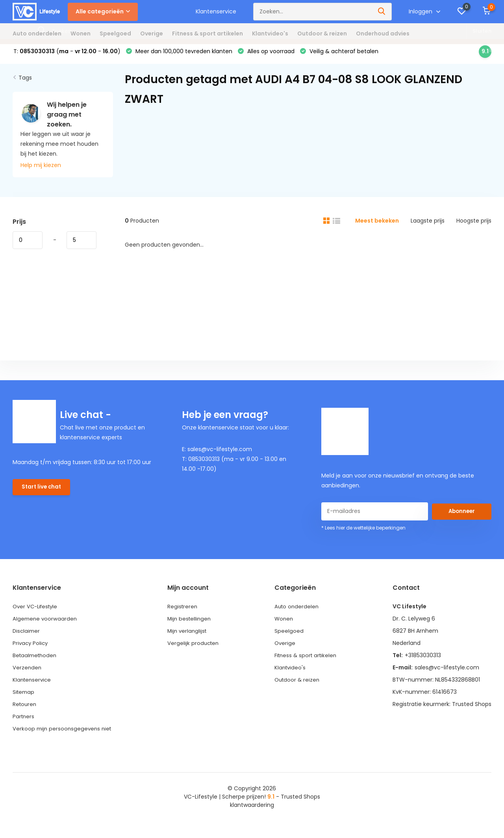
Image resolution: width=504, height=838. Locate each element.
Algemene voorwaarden (46, 623)
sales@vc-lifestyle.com (447, 672)
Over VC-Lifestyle (37, 611)
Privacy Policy (31, 648)
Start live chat (42, 493)
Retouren (25, 709)
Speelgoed (115, 33)
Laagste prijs (428, 225)
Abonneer (461, 516)
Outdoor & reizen (322, 33)
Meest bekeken (377, 225)
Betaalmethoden (36, 660)
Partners (24, 721)
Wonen (81, 33)
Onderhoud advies (383, 33)
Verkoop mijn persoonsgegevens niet (64, 733)
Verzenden (27, 672)
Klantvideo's (270, 33)
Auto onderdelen (37, 33)
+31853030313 (423, 660)
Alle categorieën (103, 11)
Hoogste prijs (474, 225)
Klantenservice (216, 11)
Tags (25, 82)
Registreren (183, 611)
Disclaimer (27, 635)
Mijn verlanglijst (188, 635)
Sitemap (24, 697)
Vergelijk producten (194, 648)
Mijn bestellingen (191, 623)
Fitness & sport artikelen (208, 33)
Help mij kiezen (41, 170)
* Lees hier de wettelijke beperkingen (363, 532)
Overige (152, 33)
